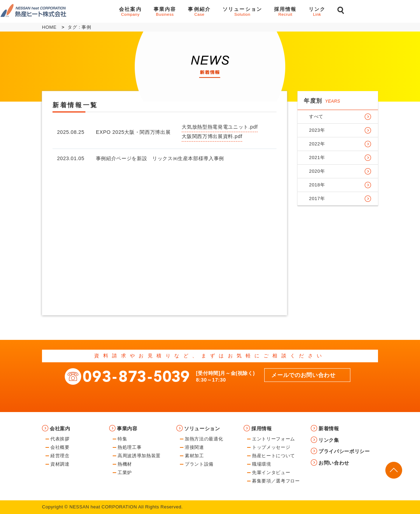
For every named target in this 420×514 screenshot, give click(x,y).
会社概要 (60, 447)
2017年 (317, 198)
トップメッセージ (271, 447)
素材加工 (194, 456)
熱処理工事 (129, 447)
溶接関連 (194, 447)
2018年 (317, 185)
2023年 (317, 130)
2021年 (317, 157)
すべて (316, 116)
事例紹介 (199, 11)
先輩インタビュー (271, 472)
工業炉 (125, 472)
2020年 (317, 171)
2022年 (317, 144)
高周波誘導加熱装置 (139, 456)
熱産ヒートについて (274, 456)
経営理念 (60, 456)
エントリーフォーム (274, 439)
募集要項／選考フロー (276, 481)
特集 (122, 439)
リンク (317, 11)
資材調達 (60, 464)
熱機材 (125, 464)
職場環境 (262, 464)
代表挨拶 (60, 439)
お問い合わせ (385, 11)
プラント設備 (199, 464)
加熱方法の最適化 (204, 439)
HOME (49, 27)
